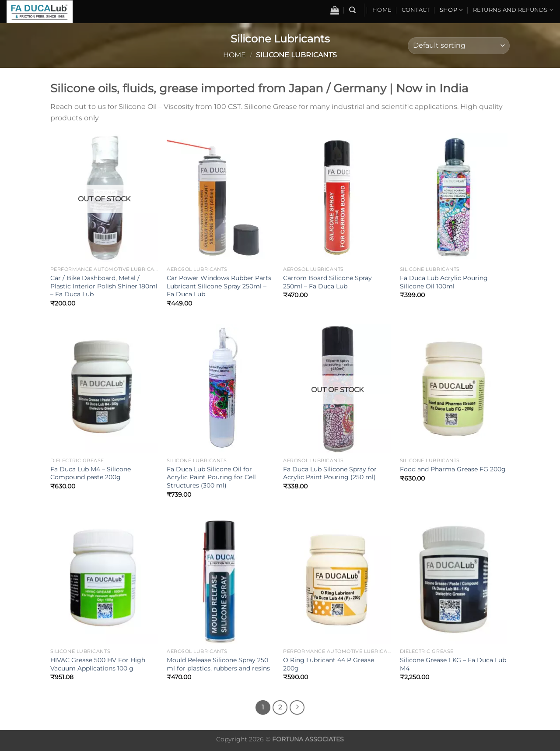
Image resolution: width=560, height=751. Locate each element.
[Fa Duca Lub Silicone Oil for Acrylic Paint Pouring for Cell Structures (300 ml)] (221, 389)
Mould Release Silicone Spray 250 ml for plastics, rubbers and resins (218, 664)
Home (382, 10)
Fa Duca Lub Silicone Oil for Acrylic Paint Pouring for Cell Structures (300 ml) (211, 477)
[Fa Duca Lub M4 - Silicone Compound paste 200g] (104, 389)
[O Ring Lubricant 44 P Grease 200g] (337, 580)
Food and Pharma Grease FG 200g (453, 469)
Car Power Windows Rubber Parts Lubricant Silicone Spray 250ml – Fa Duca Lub (219, 286)
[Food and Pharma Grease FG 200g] (454, 389)
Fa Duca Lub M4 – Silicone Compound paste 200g (91, 473)
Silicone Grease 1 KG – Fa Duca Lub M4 (453, 664)
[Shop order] (459, 46)
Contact (416, 10)
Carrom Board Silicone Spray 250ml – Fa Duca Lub (327, 282)
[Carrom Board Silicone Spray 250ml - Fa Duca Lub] (337, 197)
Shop (451, 10)
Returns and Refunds (513, 10)
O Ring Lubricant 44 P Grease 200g (329, 664)
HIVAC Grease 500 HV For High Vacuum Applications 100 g (98, 664)
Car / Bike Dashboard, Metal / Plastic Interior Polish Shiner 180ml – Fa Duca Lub (104, 286)
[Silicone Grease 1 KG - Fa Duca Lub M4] (454, 580)
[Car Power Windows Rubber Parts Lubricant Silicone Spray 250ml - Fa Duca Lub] (221, 197)
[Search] (352, 10)
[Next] (297, 708)
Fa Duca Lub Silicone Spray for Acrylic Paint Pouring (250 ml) (330, 473)
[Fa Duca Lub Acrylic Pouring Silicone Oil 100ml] (454, 197)
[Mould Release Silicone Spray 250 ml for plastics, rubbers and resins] (221, 580)
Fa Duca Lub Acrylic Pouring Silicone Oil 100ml (444, 282)
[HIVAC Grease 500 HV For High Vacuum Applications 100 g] (104, 580)
